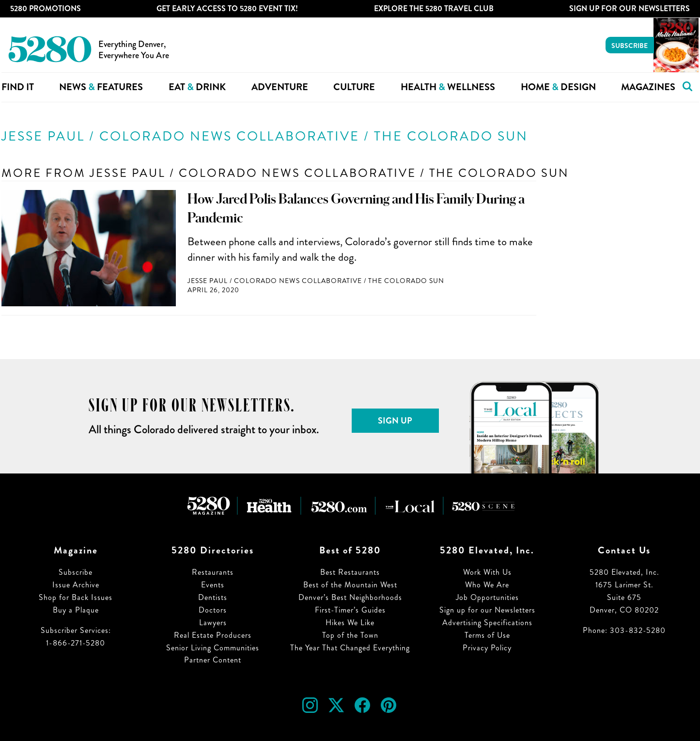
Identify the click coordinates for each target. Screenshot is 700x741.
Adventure (280, 87)
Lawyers (213, 623)
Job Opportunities (487, 597)
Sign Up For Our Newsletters (630, 8)
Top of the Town (350, 635)
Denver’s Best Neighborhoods (350, 597)
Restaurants (213, 572)
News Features (101, 87)
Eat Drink (197, 87)
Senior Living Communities (213, 648)
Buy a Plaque (76, 610)
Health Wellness (448, 87)
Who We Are (487, 585)
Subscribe (630, 46)
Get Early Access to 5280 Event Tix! (227, 8)
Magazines (648, 87)
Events (213, 585)
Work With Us (487, 572)
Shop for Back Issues (76, 597)
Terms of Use (487, 635)
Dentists (213, 597)
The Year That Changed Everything (350, 648)
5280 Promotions (46, 8)
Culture (354, 87)
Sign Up (395, 421)
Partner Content (213, 660)
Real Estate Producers (213, 635)
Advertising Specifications (487, 623)
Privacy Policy (487, 648)
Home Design (558, 87)
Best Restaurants (350, 572)
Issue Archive (76, 585)
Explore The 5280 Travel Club (434, 8)
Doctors (213, 610)
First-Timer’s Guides (350, 610)
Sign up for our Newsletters (487, 610)
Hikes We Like (350, 623)
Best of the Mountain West (350, 585)
